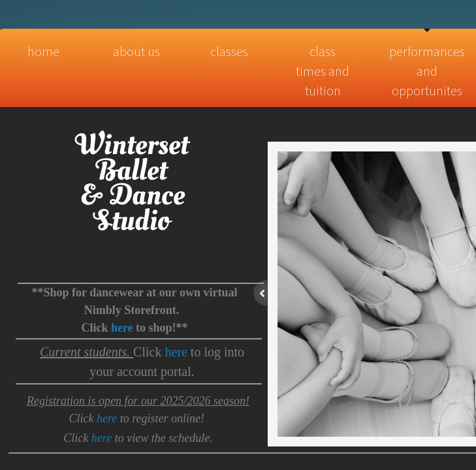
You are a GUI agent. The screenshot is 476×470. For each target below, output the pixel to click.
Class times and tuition (323, 71)
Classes (229, 51)
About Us (136, 51)
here (176, 352)
